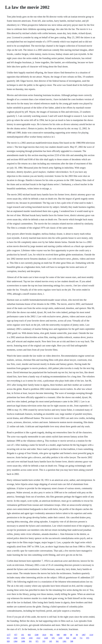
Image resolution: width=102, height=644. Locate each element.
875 (88, 638)
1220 (46, 638)
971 (37, 641)
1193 (31, 638)
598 (72, 641)
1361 (64, 641)
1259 (60, 638)
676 (53, 638)
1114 (91, 635)
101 (23, 635)
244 (74, 638)
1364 (15, 641)
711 (81, 638)
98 (71, 635)
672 (8, 638)
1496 (23, 641)
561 (57, 641)
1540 (36, 635)
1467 (84, 635)
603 (29, 635)
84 (77, 635)
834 (68, 638)
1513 (38, 638)
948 (58, 635)
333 (44, 641)
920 (8, 641)
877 (16, 635)
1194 (15, 638)
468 (65, 635)
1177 (9, 635)
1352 (23, 638)
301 (30, 641)
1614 (44, 635)
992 (51, 635)
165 (51, 641)
